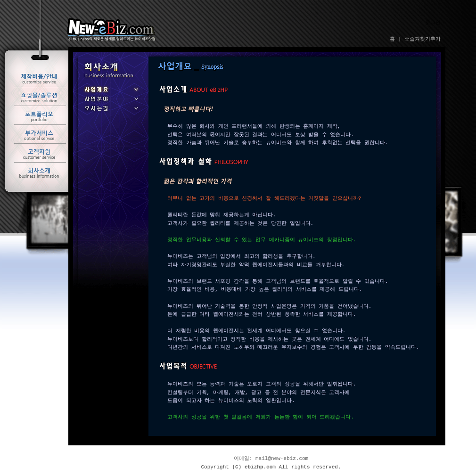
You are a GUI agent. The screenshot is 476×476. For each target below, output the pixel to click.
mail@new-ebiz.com (282, 459)
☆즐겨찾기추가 (423, 39)
